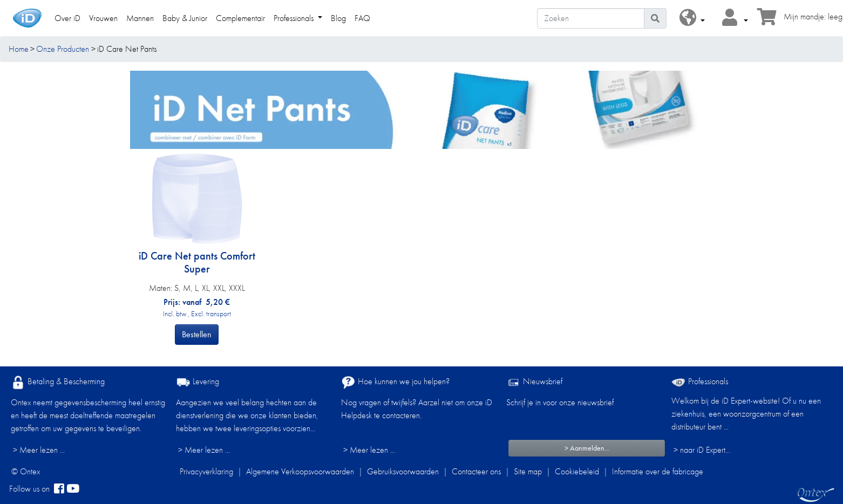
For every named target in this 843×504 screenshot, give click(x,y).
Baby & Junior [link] (185, 18)
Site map (528, 471)
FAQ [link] (362, 18)
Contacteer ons (476, 471)
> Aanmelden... (587, 448)
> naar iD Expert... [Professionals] (702, 450)
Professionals (700, 381)
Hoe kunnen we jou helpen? (395, 382)
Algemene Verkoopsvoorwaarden (300, 471)
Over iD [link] (67, 18)
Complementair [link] (240, 18)
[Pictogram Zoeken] (655, 18)
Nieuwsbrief (534, 382)
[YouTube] (73, 489)
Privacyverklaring (206, 471)
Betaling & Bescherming (58, 382)
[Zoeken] (591, 18)
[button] (692, 18)
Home (19, 49)
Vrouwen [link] (103, 18)
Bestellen (197, 334)
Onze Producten (63, 49)
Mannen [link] (140, 18)
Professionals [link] (295, 18)
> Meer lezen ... (39, 450)
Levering (198, 382)
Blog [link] (338, 18)
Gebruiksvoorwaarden (403, 471)
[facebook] (59, 489)
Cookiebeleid (577, 471)
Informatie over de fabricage (658, 471)
